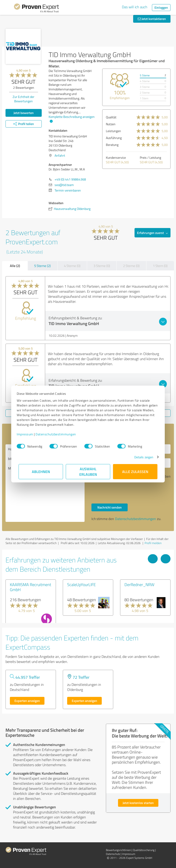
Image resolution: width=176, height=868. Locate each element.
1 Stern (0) (160, 266)
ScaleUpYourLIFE (81, 584)
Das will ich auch (135, 7)
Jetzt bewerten (24, 113)
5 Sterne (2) (42, 266)
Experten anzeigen (27, 701)
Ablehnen (41, 472)
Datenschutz (113, 854)
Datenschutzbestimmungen (58, 434)
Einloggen (161, 7)
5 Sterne (145, 75)
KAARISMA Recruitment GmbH (30, 587)
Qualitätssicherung (144, 850)
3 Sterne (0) (102, 266)
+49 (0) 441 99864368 (70, 179)
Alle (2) (15, 266)
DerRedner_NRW (139, 584)
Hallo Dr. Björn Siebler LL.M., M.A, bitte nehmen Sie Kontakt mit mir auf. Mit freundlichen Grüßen (45, 483)
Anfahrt (60, 155)
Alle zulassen (135, 472)
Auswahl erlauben (88, 472)
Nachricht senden (110, 507)
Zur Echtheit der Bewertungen (23, 99)
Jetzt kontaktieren (152, 19)
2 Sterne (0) (131, 266)
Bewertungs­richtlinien (118, 850)
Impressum (27, 434)
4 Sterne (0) (72, 266)
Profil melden (153, 543)
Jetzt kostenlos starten (138, 803)
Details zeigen (142, 457)
